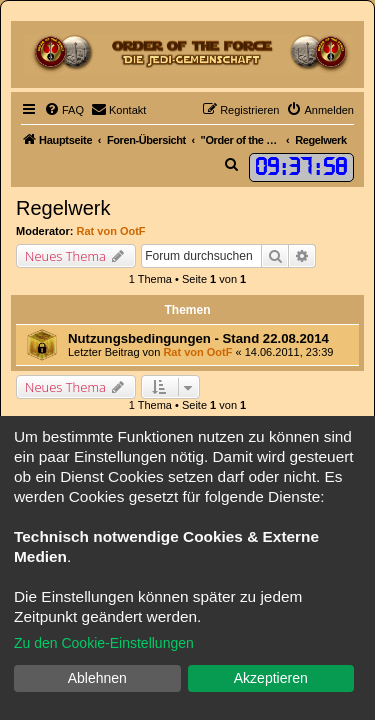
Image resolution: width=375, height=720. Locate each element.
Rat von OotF (111, 231)
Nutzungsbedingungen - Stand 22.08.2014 (198, 338)
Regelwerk (63, 208)
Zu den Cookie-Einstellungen (104, 643)
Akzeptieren (271, 678)
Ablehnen (97, 678)
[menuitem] (64, 110)
